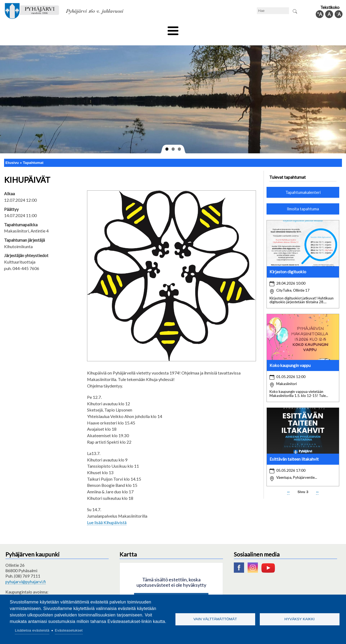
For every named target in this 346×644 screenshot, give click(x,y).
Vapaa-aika (143, 29)
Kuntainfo (292, 29)
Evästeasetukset (69, 630)
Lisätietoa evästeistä (32, 630)
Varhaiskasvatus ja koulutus (97, 29)
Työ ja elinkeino (234, 29)
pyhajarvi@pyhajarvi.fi (26, 572)
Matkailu (202, 29)
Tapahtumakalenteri (303, 183)
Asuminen (54, 29)
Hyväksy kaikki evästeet (171, 590)
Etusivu (12, 154)
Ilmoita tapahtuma (303, 200)
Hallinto (265, 29)
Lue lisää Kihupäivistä (107, 513)
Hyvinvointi (173, 29)
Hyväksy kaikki (300, 619)
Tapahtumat (33, 154)
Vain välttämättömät (215, 619)
